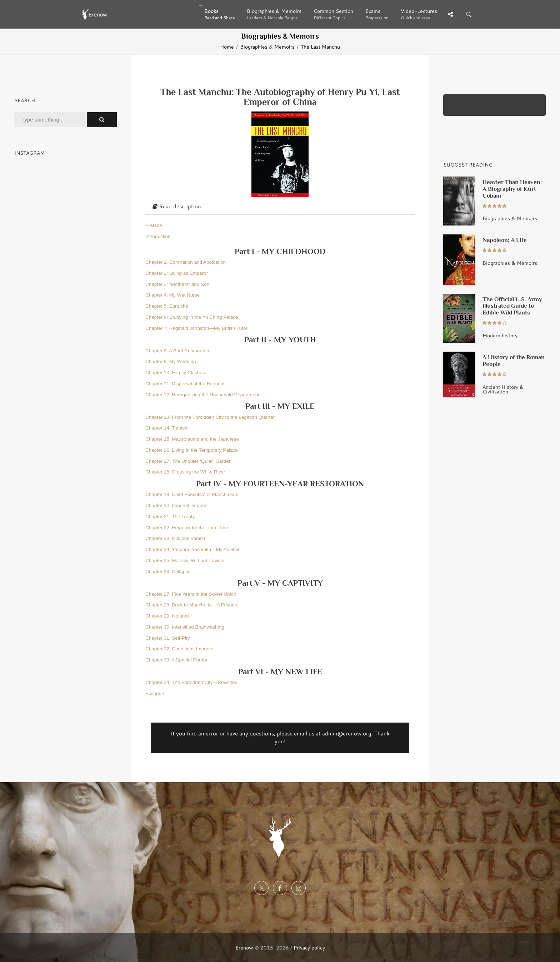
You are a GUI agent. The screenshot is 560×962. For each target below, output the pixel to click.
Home (227, 47)
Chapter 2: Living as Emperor (177, 273)
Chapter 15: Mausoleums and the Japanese (192, 439)
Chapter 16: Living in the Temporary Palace (192, 450)
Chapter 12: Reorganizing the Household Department (202, 395)
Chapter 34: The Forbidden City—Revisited (191, 682)
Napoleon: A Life (505, 240)
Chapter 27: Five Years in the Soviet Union (191, 594)
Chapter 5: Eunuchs (167, 306)
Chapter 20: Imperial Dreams (176, 505)
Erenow (244, 948)
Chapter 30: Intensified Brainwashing (185, 627)
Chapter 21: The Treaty (170, 517)
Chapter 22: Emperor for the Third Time (187, 528)
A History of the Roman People (514, 360)
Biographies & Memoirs (267, 47)
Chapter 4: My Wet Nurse (172, 295)
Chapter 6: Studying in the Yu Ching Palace (192, 317)
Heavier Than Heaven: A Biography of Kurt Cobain (512, 189)
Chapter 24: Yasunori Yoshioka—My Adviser (192, 549)
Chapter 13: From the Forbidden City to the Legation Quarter (210, 417)
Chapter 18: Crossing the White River (185, 472)
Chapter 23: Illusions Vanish (175, 538)
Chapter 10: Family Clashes (175, 373)
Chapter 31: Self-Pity (168, 638)
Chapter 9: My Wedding (171, 361)
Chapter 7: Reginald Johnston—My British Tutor (196, 328)
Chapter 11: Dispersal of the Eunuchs (185, 384)
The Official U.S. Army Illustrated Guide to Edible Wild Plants (512, 306)
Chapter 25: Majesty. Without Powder (185, 561)
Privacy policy (309, 948)
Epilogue (155, 693)
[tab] (280, 207)
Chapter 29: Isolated (167, 616)
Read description (177, 206)
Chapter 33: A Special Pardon (177, 660)
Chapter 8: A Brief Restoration (177, 351)
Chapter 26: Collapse (168, 572)
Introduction (158, 236)
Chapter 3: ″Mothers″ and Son (177, 284)
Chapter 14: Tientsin (167, 428)
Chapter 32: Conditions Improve (179, 649)
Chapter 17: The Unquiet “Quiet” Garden (188, 461)
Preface (154, 225)
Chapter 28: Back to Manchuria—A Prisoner (192, 605)
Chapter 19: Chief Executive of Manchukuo (191, 494)
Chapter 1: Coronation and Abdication (186, 262)
